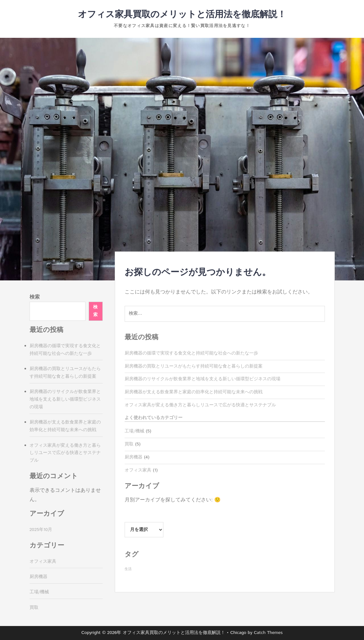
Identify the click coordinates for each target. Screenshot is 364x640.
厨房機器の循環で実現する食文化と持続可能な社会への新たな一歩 (191, 353)
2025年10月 (41, 530)
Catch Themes (268, 633)
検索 (35, 297)
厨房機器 (134, 457)
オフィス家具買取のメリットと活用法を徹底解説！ (182, 15)
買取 (129, 444)
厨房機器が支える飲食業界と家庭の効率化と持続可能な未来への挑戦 (194, 392)
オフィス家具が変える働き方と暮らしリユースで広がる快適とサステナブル (200, 405)
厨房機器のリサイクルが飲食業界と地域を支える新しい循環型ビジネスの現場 (203, 379)
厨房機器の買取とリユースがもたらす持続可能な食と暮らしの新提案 (194, 366)
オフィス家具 (138, 470)
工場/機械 (134, 431)
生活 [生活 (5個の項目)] (128, 569)
